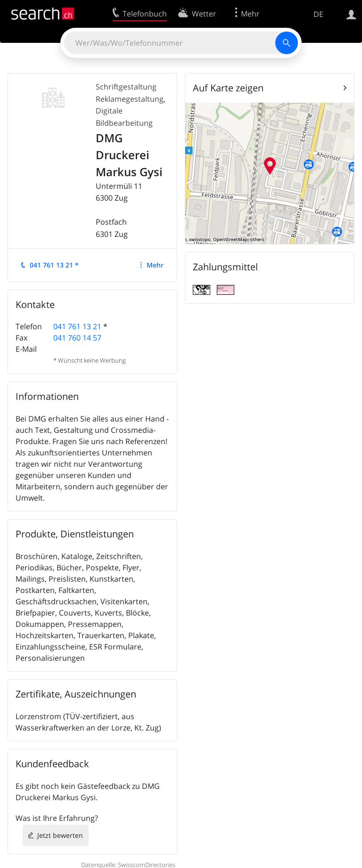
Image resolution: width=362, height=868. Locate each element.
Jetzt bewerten (60, 835)
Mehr (155, 265)
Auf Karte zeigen (228, 88)
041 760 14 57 (77, 338)
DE (318, 14)
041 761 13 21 (77, 326)
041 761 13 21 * (54, 265)
